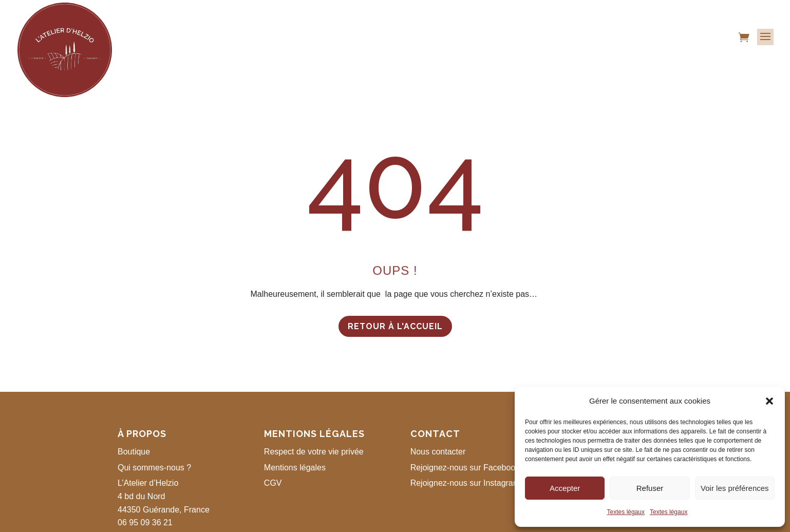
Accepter (565, 488)
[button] (769, 401)
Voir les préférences (735, 488)
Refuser (650, 488)
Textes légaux (626, 512)
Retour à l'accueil (395, 326)
